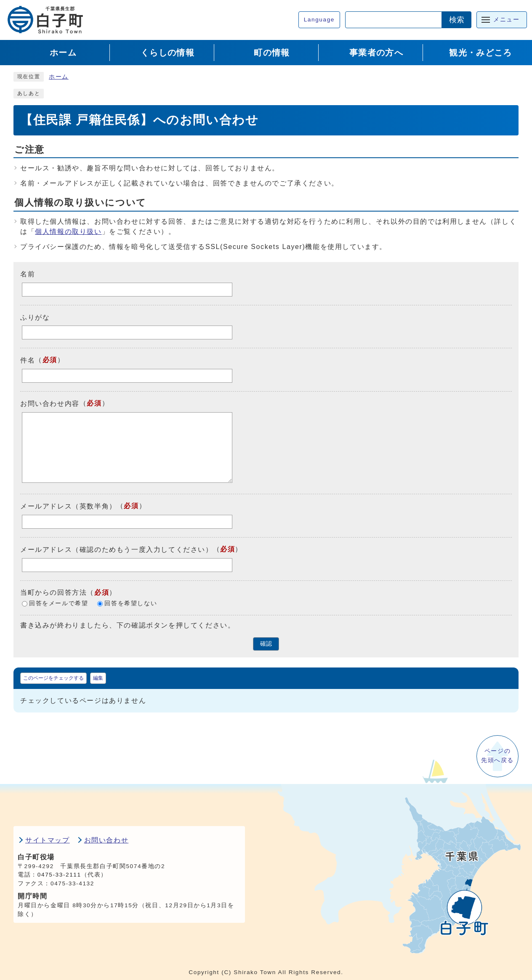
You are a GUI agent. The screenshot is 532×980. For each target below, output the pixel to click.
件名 (28, 360)
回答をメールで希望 (59, 603)
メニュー (506, 20)
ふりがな (35, 317)
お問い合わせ (106, 840)
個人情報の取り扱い (68, 232)
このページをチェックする (53, 678)
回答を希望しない (131, 603)
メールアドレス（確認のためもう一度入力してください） (117, 550)
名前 (28, 274)
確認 (266, 644)
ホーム (59, 77)
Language (319, 20)
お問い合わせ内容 (50, 404)
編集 (98, 678)
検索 (457, 20)
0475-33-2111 (59, 875)
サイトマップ (48, 840)
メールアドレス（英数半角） (68, 506)
